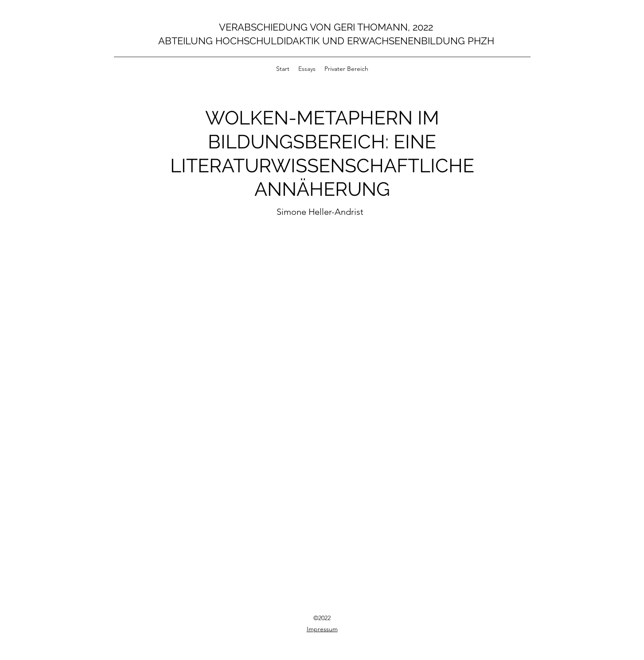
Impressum (322, 629)
